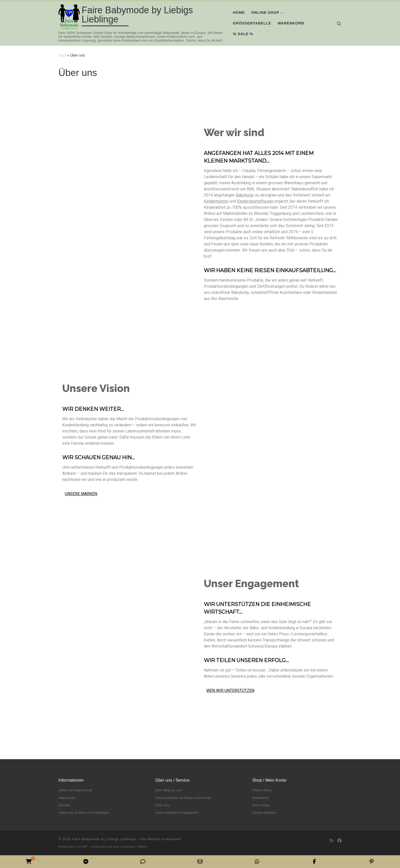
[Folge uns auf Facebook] (340, 841)
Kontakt (64, 805)
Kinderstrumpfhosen (255, 201)
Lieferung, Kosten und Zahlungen (84, 813)
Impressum (67, 798)
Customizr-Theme (134, 847)
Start (62, 55)
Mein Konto (261, 805)
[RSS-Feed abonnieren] (331, 841)
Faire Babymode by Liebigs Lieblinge (104, 839)
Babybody (245, 195)
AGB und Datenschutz (76, 790)
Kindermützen (216, 201)
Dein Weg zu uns (168, 790)
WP (85, 847)
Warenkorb (261, 798)
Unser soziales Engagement (177, 813)
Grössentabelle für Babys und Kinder (184, 798)
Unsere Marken (264, 813)
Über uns (162, 805)
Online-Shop (262, 790)
